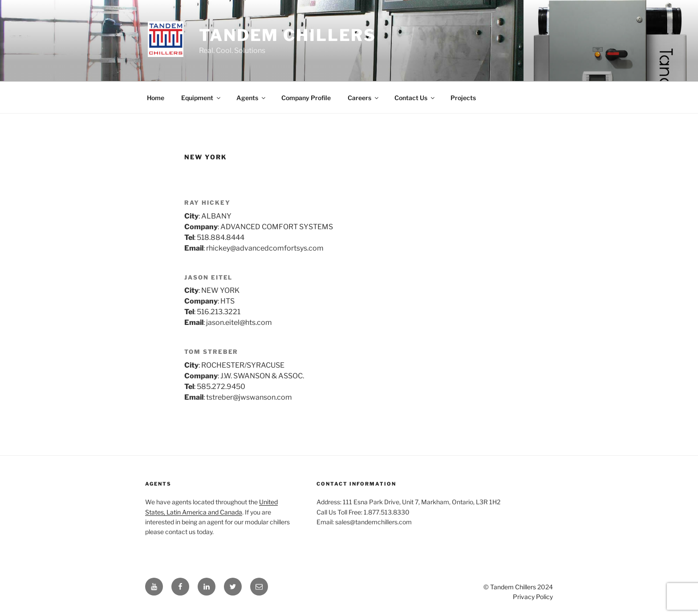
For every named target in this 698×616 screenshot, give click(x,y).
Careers (364, 98)
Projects (463, 98)
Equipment (201, 98)
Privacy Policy (533, 597)
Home (156, 98)
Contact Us (415, 98)
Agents (252, 98)
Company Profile (306, 98)
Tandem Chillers (288, 35)
